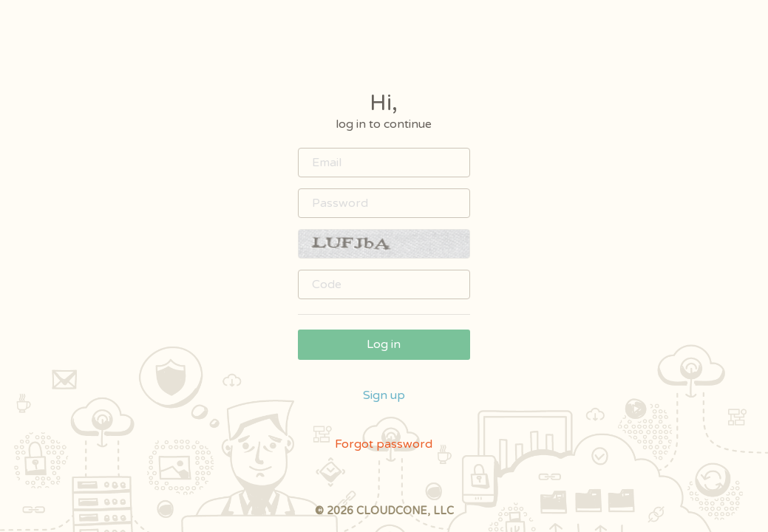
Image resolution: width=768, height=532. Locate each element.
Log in (384, 344)
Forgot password (384, 444)
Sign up (384, 395)
